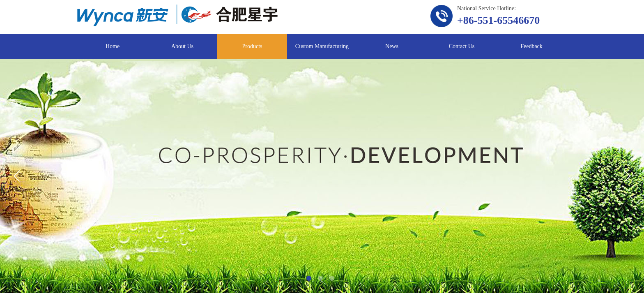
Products (252, 46)
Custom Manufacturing (322, 46)
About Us (182, 46)
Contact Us (462, 46)
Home (113, 46)
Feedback (531, 46)
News (392, 46)
